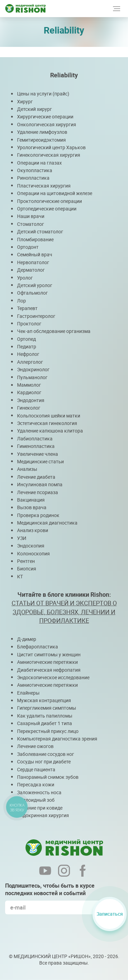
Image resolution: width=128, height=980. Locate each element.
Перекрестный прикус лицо (48, 731)
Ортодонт (28, 247)
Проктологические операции (49, 201)
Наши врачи (31, 216)
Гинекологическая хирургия (49, 155)
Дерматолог (31, 270)
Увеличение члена (38, 454)
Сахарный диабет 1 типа (45, 723)
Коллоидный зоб (36, 800)
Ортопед (26, 339)
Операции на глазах (39, 163)
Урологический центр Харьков (51, 147)
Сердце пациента (36, 769)
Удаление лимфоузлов (42, 132)
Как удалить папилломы (45, 716)
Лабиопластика (35, 439)
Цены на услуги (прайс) (43, 94)
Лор (22, 301)
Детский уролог (35, 285)
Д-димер (27, 639)
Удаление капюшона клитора (50, 431)
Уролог (25, 278)
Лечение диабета (36, 477)
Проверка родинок (38, 515)
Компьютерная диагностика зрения (57, 739)
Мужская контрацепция (44, 700)
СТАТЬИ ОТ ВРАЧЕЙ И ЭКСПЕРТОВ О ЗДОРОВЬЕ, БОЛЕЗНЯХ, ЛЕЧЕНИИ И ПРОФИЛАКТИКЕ (64, 611)
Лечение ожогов (35, 746)
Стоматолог (31, 224)
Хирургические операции (45, 117)
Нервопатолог (33, 262)
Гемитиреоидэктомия (41, 140)
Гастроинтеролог (36, 316)
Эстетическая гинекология (47, 423)
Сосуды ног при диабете (44, 762)
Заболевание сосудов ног (46, 754)
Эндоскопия (31, 546)
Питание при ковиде (40, 808)
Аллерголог (30, 362)
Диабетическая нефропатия (49, 670)
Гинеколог (29, 408)
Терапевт (27, 308)
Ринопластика (33, 178)
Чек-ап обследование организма (54, 331)
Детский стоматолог (40, 231)
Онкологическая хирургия (47, 124)
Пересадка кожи (36, 784)
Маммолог (29, 385)
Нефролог (28, 354)
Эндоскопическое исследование (53, 677)
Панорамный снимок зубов (48, 777)
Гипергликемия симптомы (47, 708)
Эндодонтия (31, 400)
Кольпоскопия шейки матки (49, 416)
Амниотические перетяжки (47, 662)
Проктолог (29, 324)
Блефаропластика (38, 647)
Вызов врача (32, 507)
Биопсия (27, 569)
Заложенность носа (39, 792)
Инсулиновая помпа (40, 484)
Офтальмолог (32, 293)
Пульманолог (32, 377)
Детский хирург (34, 109)
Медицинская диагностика (47, 523)
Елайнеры (28, 693)
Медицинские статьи (40, 461)
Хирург (25, 101)
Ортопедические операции (47, 209)
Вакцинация (31, 500)
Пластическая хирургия (44, 186)
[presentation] (57, 933)
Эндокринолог (33, 369)
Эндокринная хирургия (43, 815)
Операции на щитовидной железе (55, 193)
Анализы (27, 469)
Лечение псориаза (38, 492)
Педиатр (27, 346)
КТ (20, 576)
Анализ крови (33, 530)
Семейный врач (35, 254)
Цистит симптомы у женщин (49, 654)
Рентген (26, 561)
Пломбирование (35, 239)
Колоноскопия (33, 553)
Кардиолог (29, 392)
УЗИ (22, 538)
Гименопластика (36, 446)
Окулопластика (35, 170)
